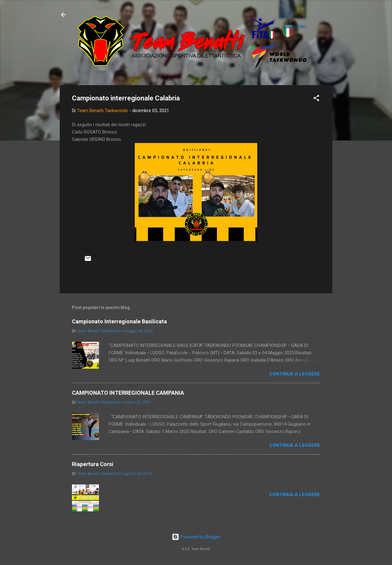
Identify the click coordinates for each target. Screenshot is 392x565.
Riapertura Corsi (93, 464)
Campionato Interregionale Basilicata (119, 321)
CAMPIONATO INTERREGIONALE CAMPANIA (128, 393)
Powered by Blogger (196, 537)
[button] (316, 99)
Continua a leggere (295, 374)
